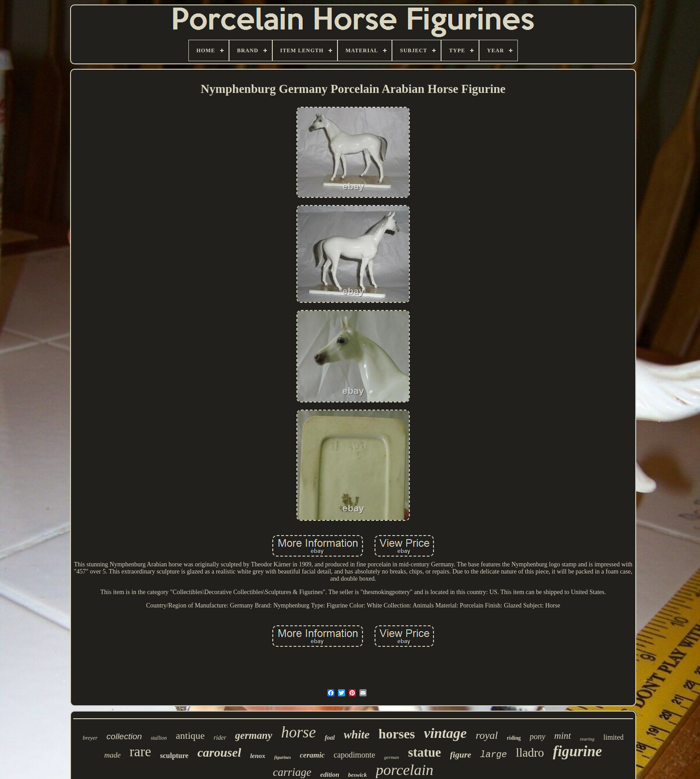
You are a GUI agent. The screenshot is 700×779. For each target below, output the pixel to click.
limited (614, 737)
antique (190, 735)
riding (514, 738)
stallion (159, 738)
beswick (358, 775)
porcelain (405, 770)
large (493, 755)
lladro (530, 753)
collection (124, 736)
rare (140, 752)
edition (330, 775)
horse (299, 732)
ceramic (312, 755)
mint (563, 736)
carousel (219, 752)
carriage (292, 772)
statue (425, 752)
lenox (258, 756)
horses (397, 734)
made (112, 755)
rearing (587, 739)
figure (461, 755)
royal (487, 735)
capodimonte (354, 755)
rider (220, 738)
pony (538, 737)
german (392, 757)
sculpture (174, 756)
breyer (90, 738)
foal (330, 738)
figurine (577, 751)
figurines (282, 757)
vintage (445, 733)
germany (254, 735)
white (357, 735)
